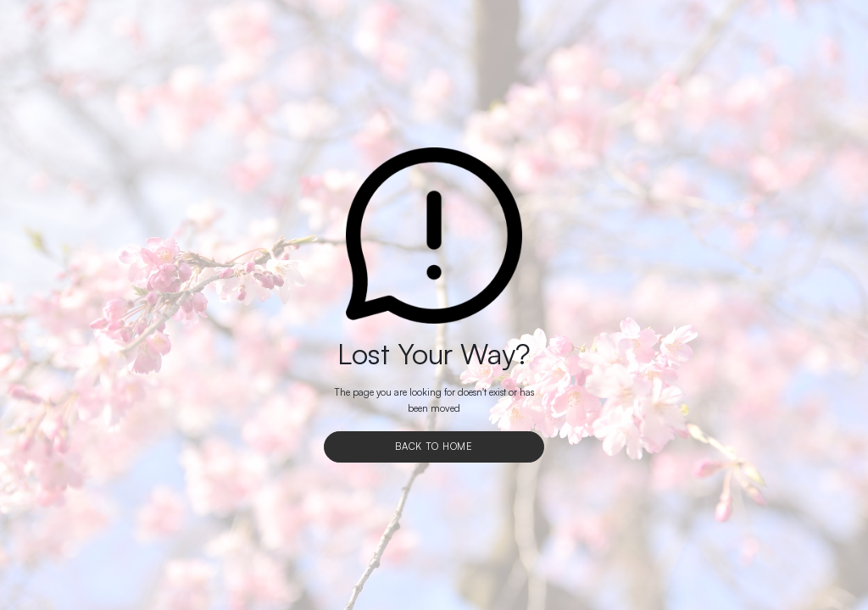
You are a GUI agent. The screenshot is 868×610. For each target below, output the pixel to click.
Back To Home (434, 446)
